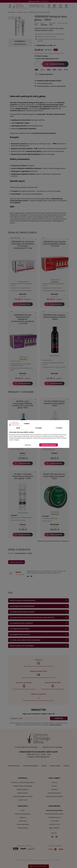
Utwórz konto (23, 821)
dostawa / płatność (23, 793)
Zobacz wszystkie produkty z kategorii (53, 541)
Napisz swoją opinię (16, 562)
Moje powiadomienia (23, 824)
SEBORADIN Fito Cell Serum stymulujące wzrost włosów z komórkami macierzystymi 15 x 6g (23, 245)
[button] (49, 6)
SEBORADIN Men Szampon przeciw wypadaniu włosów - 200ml (54, 317)
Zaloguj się (23, 817)
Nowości (54, 786)
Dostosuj (29, 445)
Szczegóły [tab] (38, 428)
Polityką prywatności (56, 725)
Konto (23, 810)
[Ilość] (38, 64)
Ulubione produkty (23, 828)
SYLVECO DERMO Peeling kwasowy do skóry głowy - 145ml (54, 403)
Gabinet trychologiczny (54, 793)
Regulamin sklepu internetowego (23, 786)
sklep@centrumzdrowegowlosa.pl (38, 757)
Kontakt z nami (23, 800)
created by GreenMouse (55, 860)
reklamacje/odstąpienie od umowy (23, 796)
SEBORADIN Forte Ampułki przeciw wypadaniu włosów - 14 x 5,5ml (54, 244)
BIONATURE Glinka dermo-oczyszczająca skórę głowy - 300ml (54, 476)
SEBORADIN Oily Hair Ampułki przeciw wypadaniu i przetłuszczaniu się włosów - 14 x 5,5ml (23, 319)
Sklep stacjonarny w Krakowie (54, 796)
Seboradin (44, 25)
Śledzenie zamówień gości (23, 814)
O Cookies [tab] (59, 428)
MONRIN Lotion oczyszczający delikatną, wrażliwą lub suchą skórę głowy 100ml (23, 404)
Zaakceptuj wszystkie (48, 445)
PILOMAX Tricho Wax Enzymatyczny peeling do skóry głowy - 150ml (23, 476)
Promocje (54, 782)
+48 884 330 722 (32, 754)
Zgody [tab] (18, 428)
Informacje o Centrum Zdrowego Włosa (23, 782)
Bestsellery (54, 789)
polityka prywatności (23, 789)
